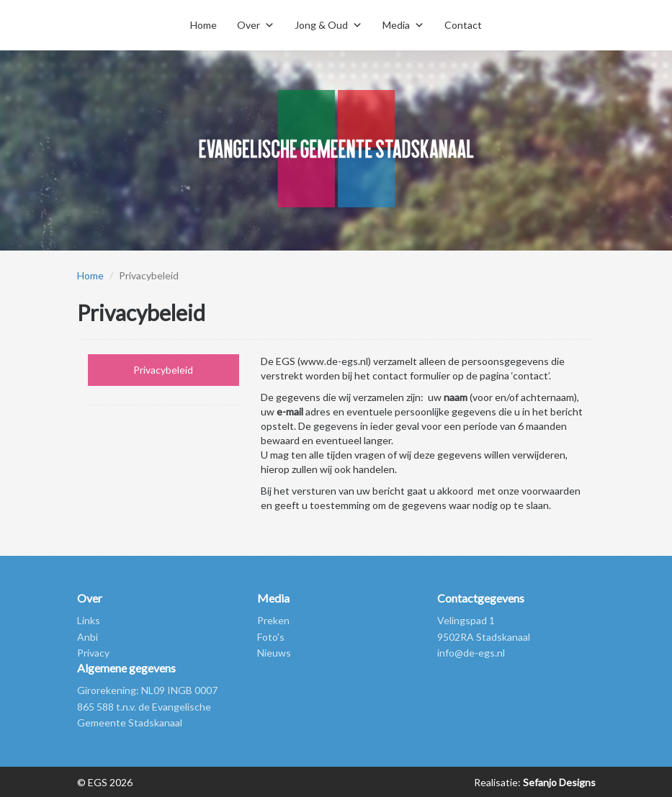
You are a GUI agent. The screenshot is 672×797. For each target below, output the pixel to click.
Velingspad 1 (466, 620)
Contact (463, 25)
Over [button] (248, 25)
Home (203, 25)
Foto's (271, 637)
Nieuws (274, 653)
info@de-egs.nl (471, 653)
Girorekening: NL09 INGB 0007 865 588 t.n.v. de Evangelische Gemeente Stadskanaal (147, 706)
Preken (273, 620)
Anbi (88, 637)
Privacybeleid (163, 370)
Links (89, 620)
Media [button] (396, 25)
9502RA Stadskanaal (484, 637)
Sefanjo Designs (558, 782)
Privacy (93, 653)
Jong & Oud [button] (321, 25)
